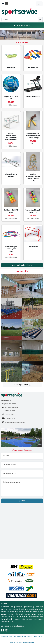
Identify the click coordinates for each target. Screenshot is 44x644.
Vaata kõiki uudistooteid (22, 265)
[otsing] (20, 20)
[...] (14, 295)
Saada (22, 501)
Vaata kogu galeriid (22, 385)
